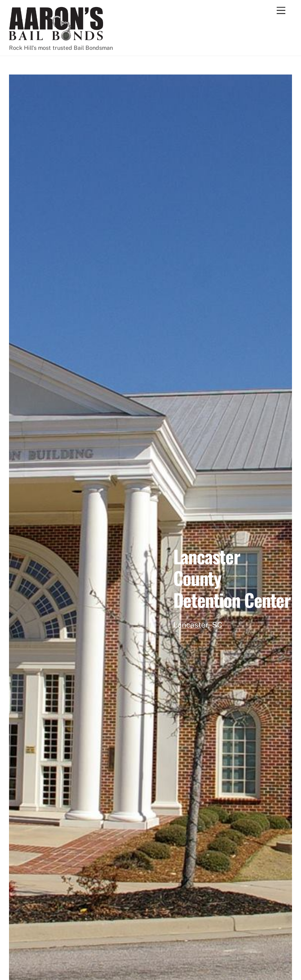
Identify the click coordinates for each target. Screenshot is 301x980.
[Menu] (281, 11)
